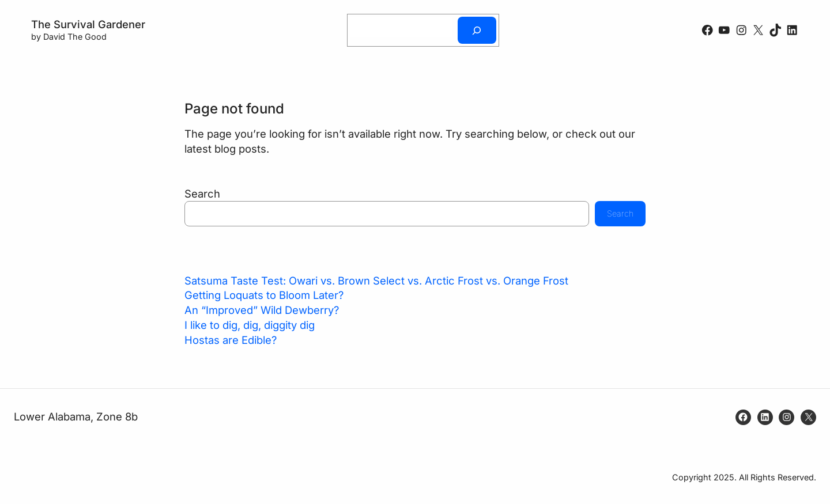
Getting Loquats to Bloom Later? (264, 295)
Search (202, 194)
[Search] (477, 30)
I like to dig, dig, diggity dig (250, 325)
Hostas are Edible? (231, 340)
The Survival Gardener (88, 24)
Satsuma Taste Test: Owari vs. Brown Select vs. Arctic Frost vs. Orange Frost (376, 281)
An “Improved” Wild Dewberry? (262, 310)
